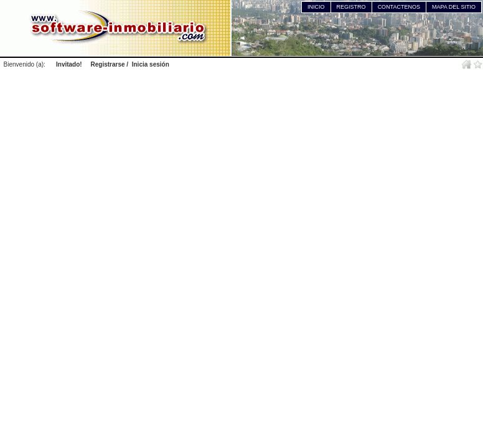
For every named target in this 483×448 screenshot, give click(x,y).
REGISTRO (351, 7)
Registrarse (108, 64)
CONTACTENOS (399, 7)
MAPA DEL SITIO (454, 7)
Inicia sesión (151, 64)
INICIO (316, 7)
